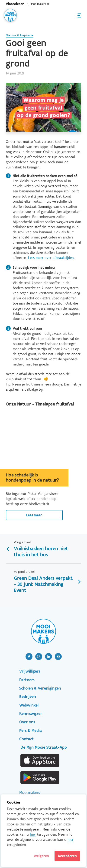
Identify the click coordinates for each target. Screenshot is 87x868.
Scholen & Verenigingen (40, 688)
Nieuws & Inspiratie (20, 35)
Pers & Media (31, 731)
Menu (79, 15)
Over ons (27, 722)
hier (33, 834)
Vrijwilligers (30, 671)
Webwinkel (29, 705)
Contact (27, 739)
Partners (27, 680)
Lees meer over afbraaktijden (51, 258)
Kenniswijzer (31, 714)
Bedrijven (28, 697)
